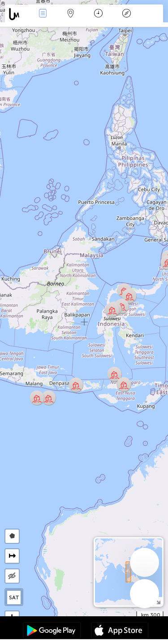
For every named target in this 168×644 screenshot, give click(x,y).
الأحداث (43, 14)
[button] (112, 310)
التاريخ (98, 14)
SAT (14, 597)
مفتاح (126, 14)
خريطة (71, 14)
